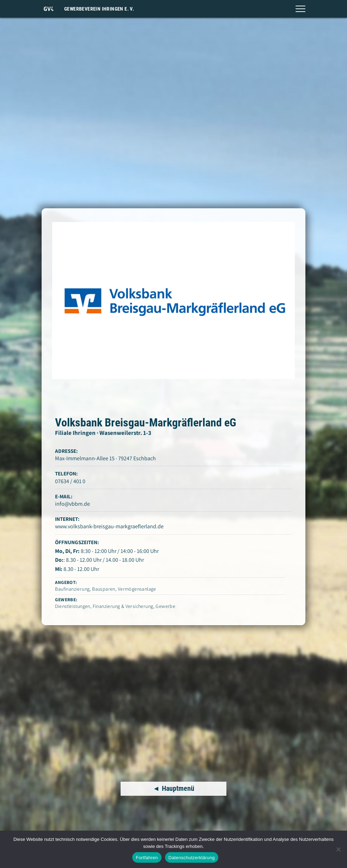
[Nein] (338, 849)
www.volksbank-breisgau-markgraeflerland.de (109, 526)
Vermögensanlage (137, 589)
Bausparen (104, 589)
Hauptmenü (178, 789)
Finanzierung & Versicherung (123, 606)
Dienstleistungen (72, 606)
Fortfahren (147, 858)
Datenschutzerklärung (192, 858)
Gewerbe (165, 606)
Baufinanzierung (72, 589)
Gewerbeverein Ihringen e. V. (99, 9)
